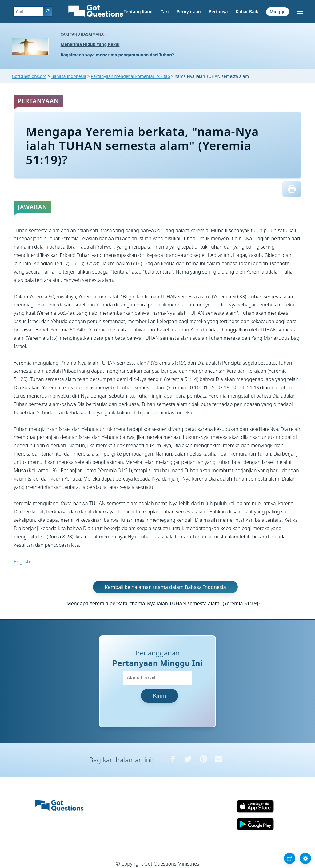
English (22, 562)
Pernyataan (189, 12)
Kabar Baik (247, 12)
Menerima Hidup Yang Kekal (90, 44)
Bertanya (218, 12)
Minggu (277, 12)
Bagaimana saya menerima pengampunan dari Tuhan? (117, 55)
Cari (164, 12)
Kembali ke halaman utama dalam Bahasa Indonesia (165, 587)
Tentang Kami (138, 12)
